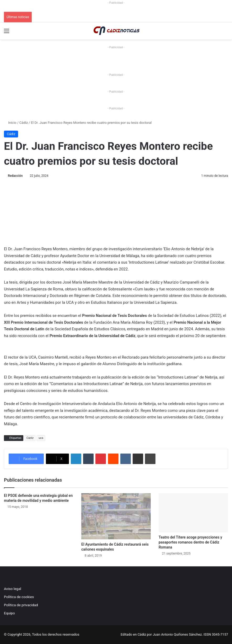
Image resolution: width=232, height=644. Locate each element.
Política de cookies (19, 597)
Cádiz (24, 123)
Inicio (10, 123)
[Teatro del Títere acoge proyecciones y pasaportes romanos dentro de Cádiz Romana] (193, 513)
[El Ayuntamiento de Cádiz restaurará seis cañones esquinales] (116, 516)
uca (41, 438)
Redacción (15, 176)
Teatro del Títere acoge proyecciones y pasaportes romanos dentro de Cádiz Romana (190, 542)
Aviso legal (13, 589)
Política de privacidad (21, 605)
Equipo (9, 613)
